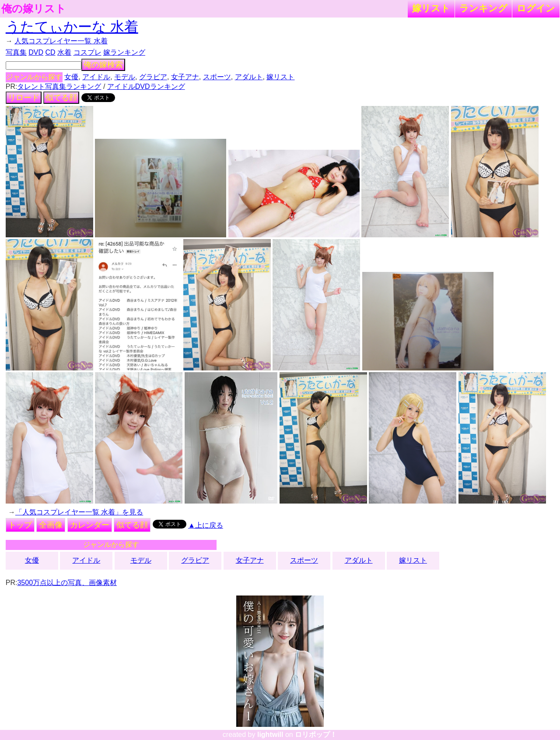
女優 (71, 77)
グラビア (153, 77)
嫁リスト (431, 8)
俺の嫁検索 (103, 65)
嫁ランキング (124, 52)
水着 (64, 52)
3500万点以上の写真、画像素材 (67, 583)
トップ (20, 525)
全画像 (51, 525)
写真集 (16, 52)
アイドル (96, 77)
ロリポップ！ (316, 735)
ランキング (483, 8)
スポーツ (217, 77)
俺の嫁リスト (34, 9)
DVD (36, 52)
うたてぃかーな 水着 (72, 27)
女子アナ (185, 77)
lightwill (270, 735)
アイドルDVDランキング (146, 86)
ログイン (536, 8)
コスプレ (87, 52)
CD (50, 52)
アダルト (249, 77)
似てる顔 (61, 98)
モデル (125, 77)
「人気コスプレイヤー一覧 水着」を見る (79, 512)
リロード (24, 98)
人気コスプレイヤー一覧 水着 (61, 41)
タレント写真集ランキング (59, 86)
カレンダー (90, 525)
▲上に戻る (206, 525)
